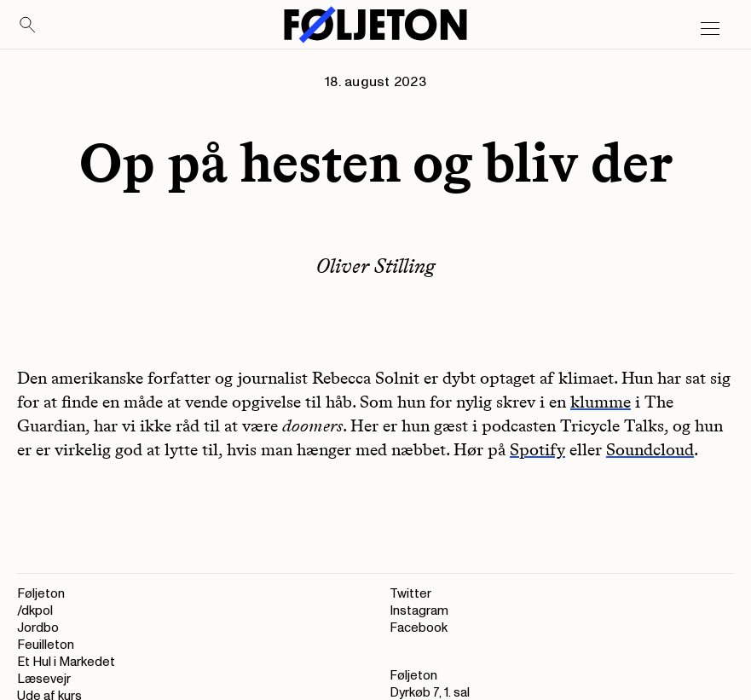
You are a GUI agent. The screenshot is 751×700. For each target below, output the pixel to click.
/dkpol (35, 611)
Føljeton (41, 594)
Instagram (419, 611)
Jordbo (38, 628)
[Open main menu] (710, 29)
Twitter (410, 594)
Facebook (419, 628)
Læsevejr (44, 679)
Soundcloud (650, 449)
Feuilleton (46, 645)
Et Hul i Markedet (66, 662)
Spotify (537, 449)
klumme (601, 402)
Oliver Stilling (376, 266)
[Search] (28, 26)
